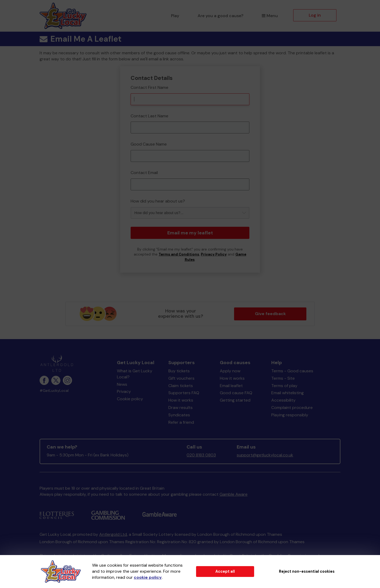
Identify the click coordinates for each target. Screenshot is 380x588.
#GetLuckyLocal (54, 391)
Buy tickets (179, 371)
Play (175, 16)
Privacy (124, 391)
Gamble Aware (234, 494)
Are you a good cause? (220, 16)
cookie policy (148, 577)
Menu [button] (270, 16)
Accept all (225, 571)
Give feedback (270, 314)
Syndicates (179, 415)
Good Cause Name (149, 144)
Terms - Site (283, 378)
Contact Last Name (149, 116)
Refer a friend (181, 422)
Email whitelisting (288, 393)
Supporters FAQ (184, 393)
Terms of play (284, 386)
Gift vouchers (181, 378)
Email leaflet (231, 386)
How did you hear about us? (158, 201)
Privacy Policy (214, 254)
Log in (315, 15)
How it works (181, 400)
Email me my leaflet (190, 233)
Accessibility (283, 400)
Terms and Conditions (179, 254)
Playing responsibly (290, 415)
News (122, 384)
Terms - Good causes (292, 371)
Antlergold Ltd (113, 534)
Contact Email (144, 173)
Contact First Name (149, 87)
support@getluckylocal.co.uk (265, 455)
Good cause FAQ (236, 393)
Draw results (180, 408)
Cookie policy (130, 399)
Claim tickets (181, 386)
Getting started (235, 400)
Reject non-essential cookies (307, 571)
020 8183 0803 (201, 455)
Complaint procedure (292, 408)
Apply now (230, 371)
